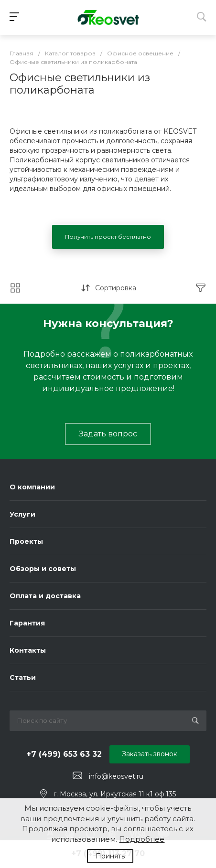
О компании (32, 487)
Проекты (26, 541)
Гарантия (27, 623)
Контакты (28, 650)
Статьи (23, 677)
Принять (110, 856)
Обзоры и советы (43, 569)
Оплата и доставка (45, 596)
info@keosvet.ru (116, 776)
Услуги (22, 514)
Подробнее (142, 839)
